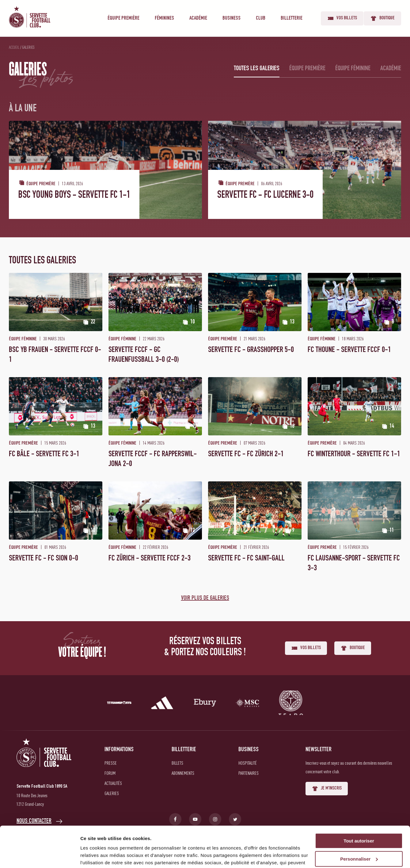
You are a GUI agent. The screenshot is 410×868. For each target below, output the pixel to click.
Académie (198, 18)
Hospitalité (248, 763)
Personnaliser (359, 821)
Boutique (382, 18)
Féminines (164, 18)
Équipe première (123, 18)
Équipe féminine (353, 69)
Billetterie (292, 18)
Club (261, 18)
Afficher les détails (101, 856)
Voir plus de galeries (205, 598)
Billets (177, 763)
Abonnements (183, 773)
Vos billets (342, 18)
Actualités (113, 783)
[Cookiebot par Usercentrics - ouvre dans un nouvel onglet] (40, 856)
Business (232, 18)
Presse (111, 763)
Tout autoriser (359, 803)
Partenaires (249, 773)
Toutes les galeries (257, 69)
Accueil (14, 47)
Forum (110, 773)
